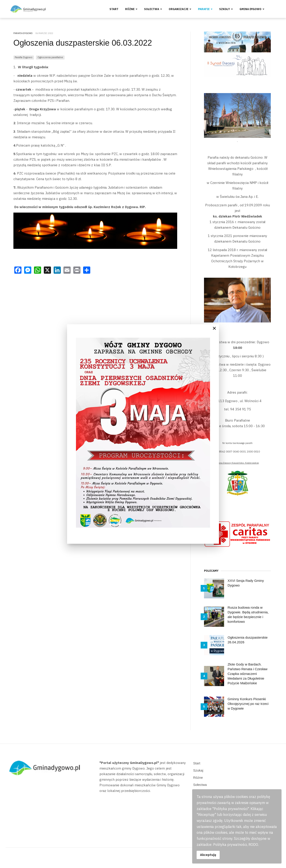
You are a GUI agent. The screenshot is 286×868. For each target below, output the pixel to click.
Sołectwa (153, 9)
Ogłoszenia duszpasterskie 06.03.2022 (83, 43)
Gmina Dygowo (252, 9)
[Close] (214, 328)
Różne (131, 9)
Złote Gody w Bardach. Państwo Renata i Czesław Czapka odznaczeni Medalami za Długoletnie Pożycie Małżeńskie (247, 674)
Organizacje (180, 9)
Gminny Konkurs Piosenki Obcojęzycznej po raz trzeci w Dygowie (248, 704)
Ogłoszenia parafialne (50, 57)
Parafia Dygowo (24, 57)
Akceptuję (208, 855)
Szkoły (226, 9)
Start (114, 9)
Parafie (205, 9)
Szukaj (198, 770)
